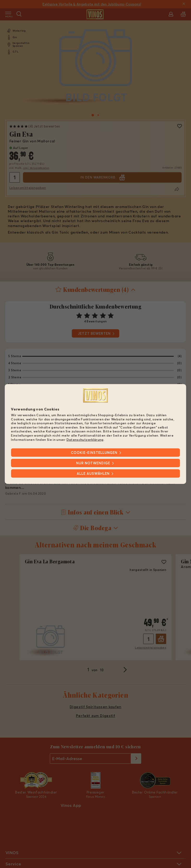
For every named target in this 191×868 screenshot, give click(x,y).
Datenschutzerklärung (85, 439)
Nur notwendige (93, 463)
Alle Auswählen (93, 473)
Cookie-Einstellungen (94, 453)
